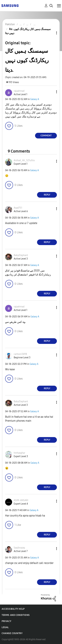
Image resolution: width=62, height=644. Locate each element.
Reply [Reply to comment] (47, 195)
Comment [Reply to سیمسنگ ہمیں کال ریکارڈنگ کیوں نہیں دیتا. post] (46, 136)
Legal (5, 627)
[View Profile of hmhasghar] (19, 453)
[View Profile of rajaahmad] (19, 91)
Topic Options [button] (51, 33)
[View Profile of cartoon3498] (20, 354)
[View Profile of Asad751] (18, 208)
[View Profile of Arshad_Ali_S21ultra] (24, 160)
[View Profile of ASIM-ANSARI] (21, 500)
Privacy (6, 621)
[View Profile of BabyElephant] (21, 255)
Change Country (12, 633)
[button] (51, 92)
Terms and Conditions (16, 615)
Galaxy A (35, 99)
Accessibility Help (13, 609)
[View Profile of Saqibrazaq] (19, 548)
